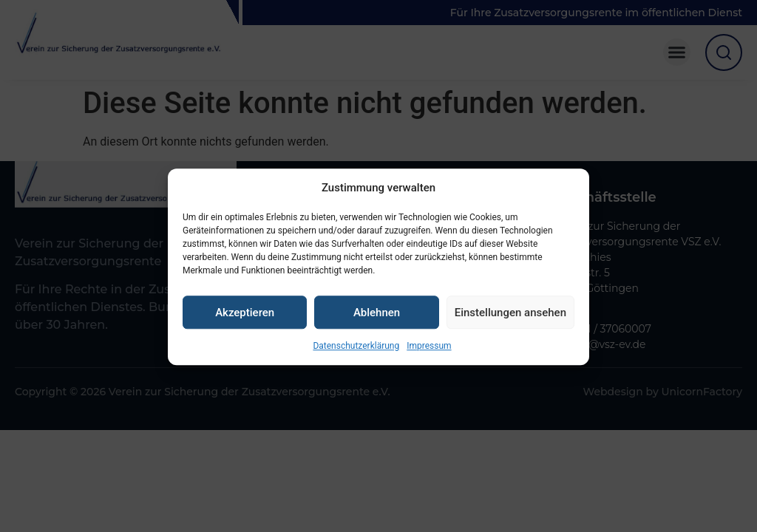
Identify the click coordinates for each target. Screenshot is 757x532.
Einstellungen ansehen (510, 322)
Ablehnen (377, 322)
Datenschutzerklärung (356, 356)
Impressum (429, 356)
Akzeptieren (245, 322)
